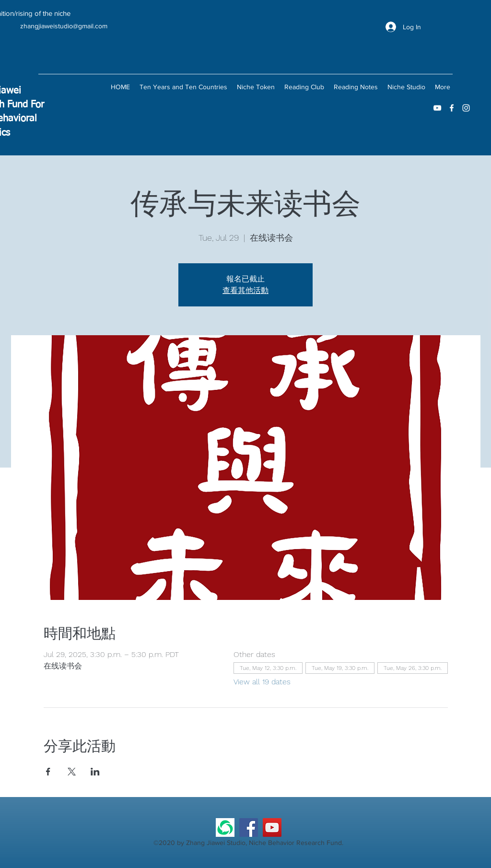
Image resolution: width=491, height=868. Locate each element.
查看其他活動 (245, 290)
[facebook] (452, 108)
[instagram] (466, 108)
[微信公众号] (225, 827)
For (37, 105)
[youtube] (437, 108)
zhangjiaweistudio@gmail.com (64, 26)
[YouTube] (272, 827)
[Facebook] (249, 827)
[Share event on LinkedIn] (95, 772)
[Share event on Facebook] (48, 772)
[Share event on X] (72, 772)
